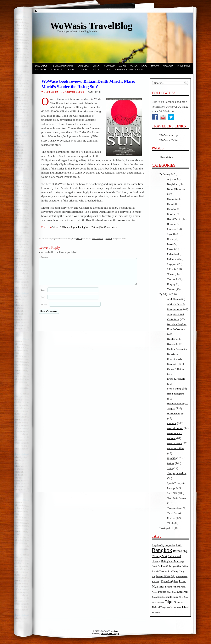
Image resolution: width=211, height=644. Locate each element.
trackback (109, 239)
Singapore (41, 70)
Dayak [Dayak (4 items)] (154, 566)
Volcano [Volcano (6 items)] (156, 612)
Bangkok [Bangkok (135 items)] (162, 550)
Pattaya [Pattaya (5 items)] (169, 587)
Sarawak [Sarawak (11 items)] (182, 592)
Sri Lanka (57, 70)
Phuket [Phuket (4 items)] (155, 592)
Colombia (172, 209)
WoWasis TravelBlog (91, 26)
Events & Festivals (176, 379)
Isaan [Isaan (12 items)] (159, 576)
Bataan (95, 227)
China (96, 66)
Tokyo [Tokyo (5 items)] (163, 607)
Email (43, 302)
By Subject (165, 294)
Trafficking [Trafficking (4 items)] (172, 607)
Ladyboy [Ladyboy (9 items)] (173, 581)
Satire (170, 468)
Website (44, 309)
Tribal (170, 523)
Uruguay (171, 284)
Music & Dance (175, 443)
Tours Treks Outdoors (177, 498)
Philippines (184, 66)
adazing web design (110, 633)
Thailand (84, 70)
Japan (123, 66)
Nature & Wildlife (176, 448)
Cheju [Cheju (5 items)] (186, 551)
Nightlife (171, 458)
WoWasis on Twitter (169, 140)
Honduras (172, 224)
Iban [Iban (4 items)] (154, 577)
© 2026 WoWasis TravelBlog (105, 631)
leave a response (97, 239)
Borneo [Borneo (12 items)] (178, 551)
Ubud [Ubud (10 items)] (185, 607)
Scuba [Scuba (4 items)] (154, 597)
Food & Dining (174, 389)
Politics (171, 463)
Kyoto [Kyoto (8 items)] (164, 581)
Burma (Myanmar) (63, 66)
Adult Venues (173, 299)
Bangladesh (42, 66)
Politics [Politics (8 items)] (162, 592)
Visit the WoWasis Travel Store (125, 70)
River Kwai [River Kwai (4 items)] (172, 592)
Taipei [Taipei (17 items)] (169, 602)
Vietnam (98, 70)
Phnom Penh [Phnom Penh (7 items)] (179, 587)
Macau (155, 66)
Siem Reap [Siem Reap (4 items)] (183, 597)
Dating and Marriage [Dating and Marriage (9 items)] (173, 561)
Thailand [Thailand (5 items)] (156, 607)
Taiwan (70, 70)
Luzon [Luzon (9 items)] (183, 581)
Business (171, 344)
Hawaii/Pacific (174, 219)
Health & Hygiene (176, 394)
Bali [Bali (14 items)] (179, 545)
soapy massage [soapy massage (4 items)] (158, 602)
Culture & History (61, 227)
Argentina (172, 179)
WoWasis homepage (169, 135)
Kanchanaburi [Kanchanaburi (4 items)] (182, 577)
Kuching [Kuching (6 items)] (156, 582)
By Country (165, 174)
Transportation (174, 508)
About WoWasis (167, 157)
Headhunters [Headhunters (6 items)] (165, 571)
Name (43, 295)
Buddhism (172, 339)
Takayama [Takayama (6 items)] (179, 602)
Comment (44, 257)
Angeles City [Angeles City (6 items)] (158, 545)
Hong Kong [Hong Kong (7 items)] (178, 571)
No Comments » (109, 227)
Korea (134, 66)
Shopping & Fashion (177, 473)
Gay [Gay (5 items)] (179, 566)
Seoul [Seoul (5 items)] (160, 597)
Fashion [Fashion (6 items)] (162, 566)
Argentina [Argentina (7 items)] (170, 545)
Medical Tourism (175, 428)
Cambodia (83, 66)
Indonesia (109, 66)
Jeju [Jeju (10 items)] (173, 576)
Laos (144, 66)
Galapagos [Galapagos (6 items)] (171, 566)
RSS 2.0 (79, 239)
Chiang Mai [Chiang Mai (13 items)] (159, 556)
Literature (172, 423)
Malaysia (168, 66)
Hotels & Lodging (176, 414)
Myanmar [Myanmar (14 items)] (158, 586)
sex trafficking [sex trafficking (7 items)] (171, 597)
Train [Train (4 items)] (179, 607)
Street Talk (172, 493)
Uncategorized (166, 528)
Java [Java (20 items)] (167, 576)
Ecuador (171, 214)
